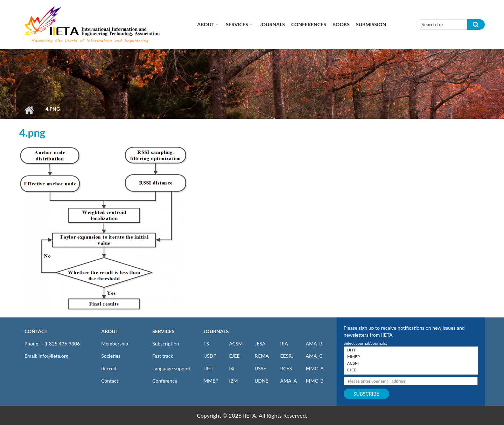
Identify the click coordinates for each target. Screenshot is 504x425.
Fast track (163, 356)
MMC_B (315, 381)
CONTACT (36, 331)
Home (29, 110)
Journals (272, 24)
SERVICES (163, 331)
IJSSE (260, 368)
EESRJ (287, 356)
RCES (286, 368)
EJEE (234, 356)
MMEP (211, 381)
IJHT (208, 368)
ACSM (236, 344)
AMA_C (314, 356)
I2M (233, 381)
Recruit (109, 368)
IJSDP (210, 356)
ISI (232, 368)
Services (237, 24)
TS (206, 344)
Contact (110, 381)
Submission (371, 24)
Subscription (166, 344)
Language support (171, 368)
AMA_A (288, 381)
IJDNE (261, 381)
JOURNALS (216, 331)
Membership (115, 344)
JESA (260, 344)
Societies (111, 356)
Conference (165, 381)
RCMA (262, 356)
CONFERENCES (309, 24)
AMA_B (314, 344)
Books (341, 24)
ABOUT (110, 331)
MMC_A (315, 368)
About (206, 24)
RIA (284, 344)
